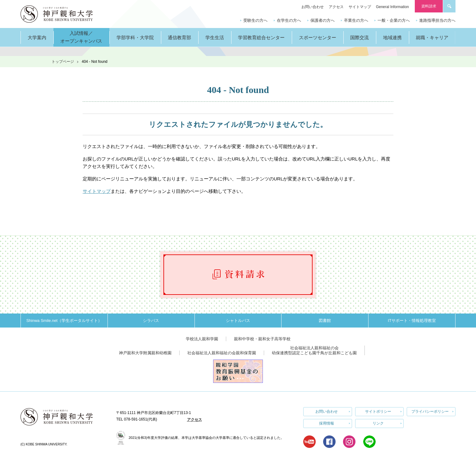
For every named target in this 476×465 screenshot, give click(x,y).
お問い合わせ (313, 7)
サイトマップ (360, 7)
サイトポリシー (378, 412)
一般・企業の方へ (394, 20)
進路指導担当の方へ (437, 20)
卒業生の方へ (356, 20)
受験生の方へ (255, 20)
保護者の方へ (323, 20)
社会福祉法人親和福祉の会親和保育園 (222, 353)
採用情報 (327, 423)
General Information (392, 7)
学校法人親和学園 (202, 339)
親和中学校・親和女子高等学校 (262, 339)
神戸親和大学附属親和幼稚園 (145, 353)
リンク (378, 423)
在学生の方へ (289, 20)
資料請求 (429, 6)
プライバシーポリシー (430, 412)
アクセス (336, 7)
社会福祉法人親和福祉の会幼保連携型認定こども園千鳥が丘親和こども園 (314, 350)
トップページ (63, 62)
